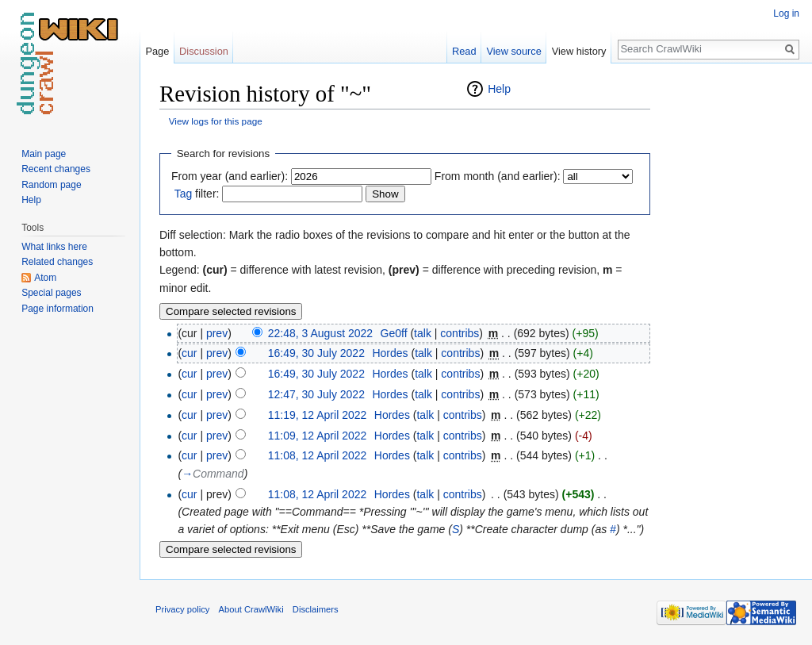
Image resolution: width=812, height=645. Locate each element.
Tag (184, 194)
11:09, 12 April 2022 (318, 436)
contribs (460, 333)
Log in (786, 13)
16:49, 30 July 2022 (316, 353)
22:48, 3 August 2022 (320, 333)
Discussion (204, 51)
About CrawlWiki (251, 609)
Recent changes (56, 169)
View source (513, 51)
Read (464, 51)
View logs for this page (216, 121)
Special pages (51, 293)
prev (217, 333)
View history (579, 51)
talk (423, 333)
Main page (44, 154)
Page (157, 51)
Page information (57, 309)
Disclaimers (316, 609)
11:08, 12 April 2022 (318, 455)
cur (189, 353)
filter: (197, 194)
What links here (54, 247)
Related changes (57, 262)
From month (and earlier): (498, 176)
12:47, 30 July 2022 (316, 394)
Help (499, 89)
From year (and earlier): (230, 176)
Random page (51, 185)
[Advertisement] (730, 317)
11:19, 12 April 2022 (318, 415)
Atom (45, 278)
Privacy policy (182, 609)
